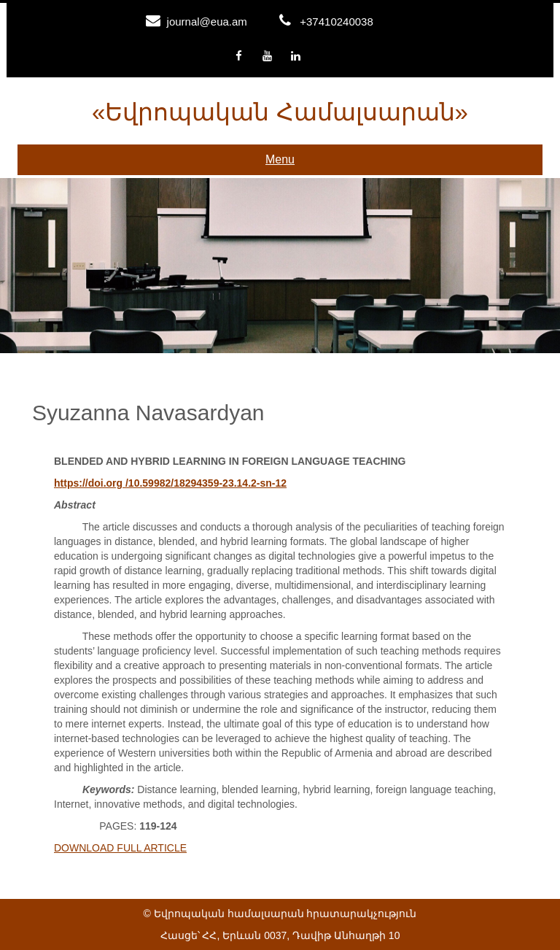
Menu (280, 159)
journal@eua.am (207, 22)
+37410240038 (337, 22)
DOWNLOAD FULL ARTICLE (120, 848)
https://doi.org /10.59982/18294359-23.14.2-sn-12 (170, 483)
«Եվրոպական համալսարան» (280, 112)
